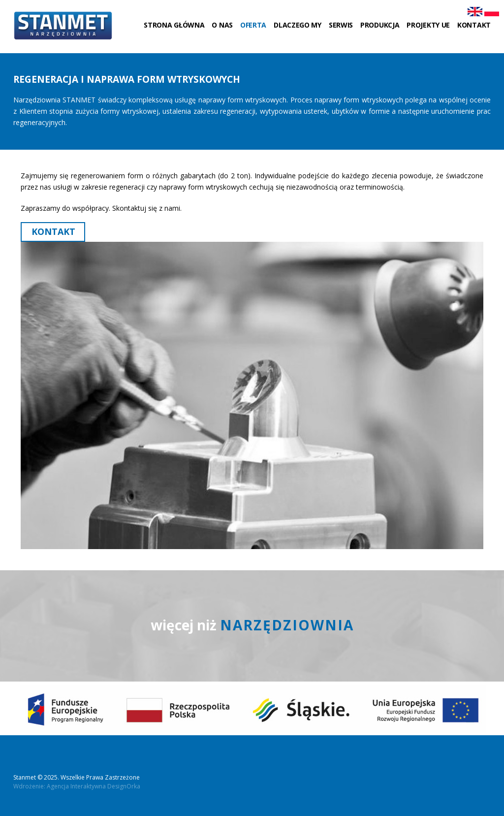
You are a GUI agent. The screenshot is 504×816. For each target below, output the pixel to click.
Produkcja (380, 25)
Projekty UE (428, 25)
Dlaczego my (298, 25)
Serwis (341, 25)
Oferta (253, 25)
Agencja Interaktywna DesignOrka (94, 786)
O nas (222, 25)
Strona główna (174, 25)
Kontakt (474, 25)
